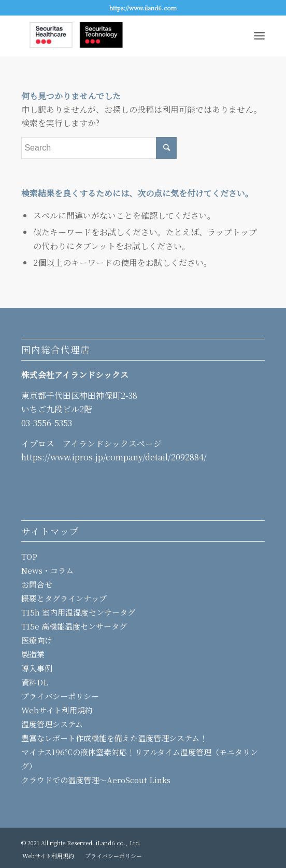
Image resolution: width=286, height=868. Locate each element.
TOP (29, 556)
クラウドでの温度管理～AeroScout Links (96, 780)
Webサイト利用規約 (57, 710)
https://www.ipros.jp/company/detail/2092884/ (114, 457)
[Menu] (259, 36)
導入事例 (37, 668)
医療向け (37, 640)
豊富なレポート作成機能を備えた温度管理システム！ (114, 738)
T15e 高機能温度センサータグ (74, 626)
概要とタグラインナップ (64, 598)
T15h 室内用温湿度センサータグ (78, 612)
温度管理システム (52, 724)
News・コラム (47, 570)
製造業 (33, 654)
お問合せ (37, 584)
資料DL (35, 682)
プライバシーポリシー (60, 696)
